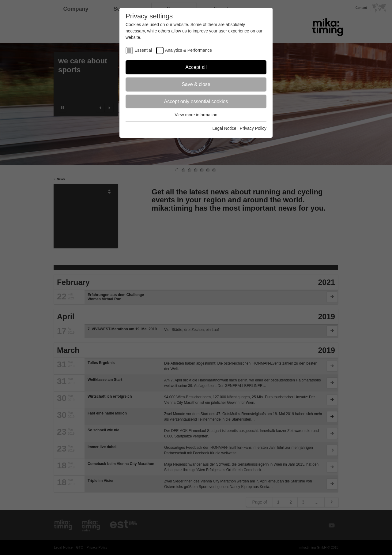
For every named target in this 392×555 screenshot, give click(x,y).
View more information (196, 115)
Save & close (196, 84)
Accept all (196, 67)
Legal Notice (224, 128)
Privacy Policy (253, 128)
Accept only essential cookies (196, 101)
